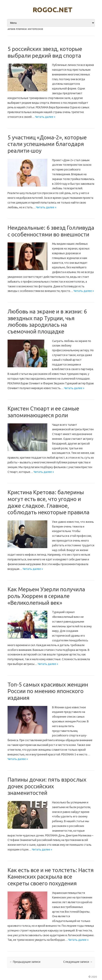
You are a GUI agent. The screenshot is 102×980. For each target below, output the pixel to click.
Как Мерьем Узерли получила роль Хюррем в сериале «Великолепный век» (46, 596)
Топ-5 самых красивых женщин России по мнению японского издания (48, 691)
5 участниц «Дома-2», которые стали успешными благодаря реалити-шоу (47, 144)
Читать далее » (45, 117)
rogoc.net (52, 10)
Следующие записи (78, 962)
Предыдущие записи (25, 962)
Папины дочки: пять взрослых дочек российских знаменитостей (47, 786)
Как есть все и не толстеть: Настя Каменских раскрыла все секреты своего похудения (51, 877)
